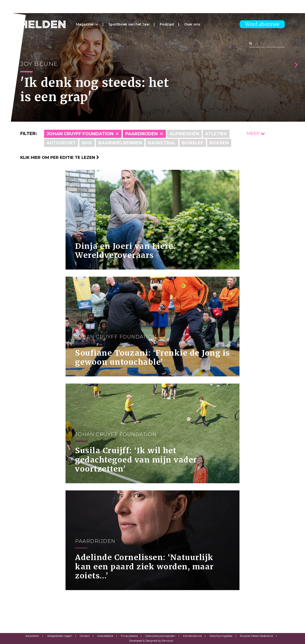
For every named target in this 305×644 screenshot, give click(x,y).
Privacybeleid (129, 636)
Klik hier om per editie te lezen (60, 157)
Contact (85, 636)
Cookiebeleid (105, 636)
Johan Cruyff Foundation (80, 134)
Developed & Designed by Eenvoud (151, 641)
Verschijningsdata (221, 636)
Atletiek (216, 134)
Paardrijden (141, 134)
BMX (87, 143)
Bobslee (193, 143)
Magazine (85, 24)
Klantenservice (192, 636)
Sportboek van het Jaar (129, 24)
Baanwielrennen (120, 143)
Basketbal (162, 143)
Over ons (192, 24)
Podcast (167, 24)
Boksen (219, 143)
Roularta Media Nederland (256, 636)
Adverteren (32, 636)
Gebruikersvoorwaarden (160, 636)
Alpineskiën (184, 134)
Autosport (61, 143)
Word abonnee (262, 24)
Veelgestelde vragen (60, 636)
